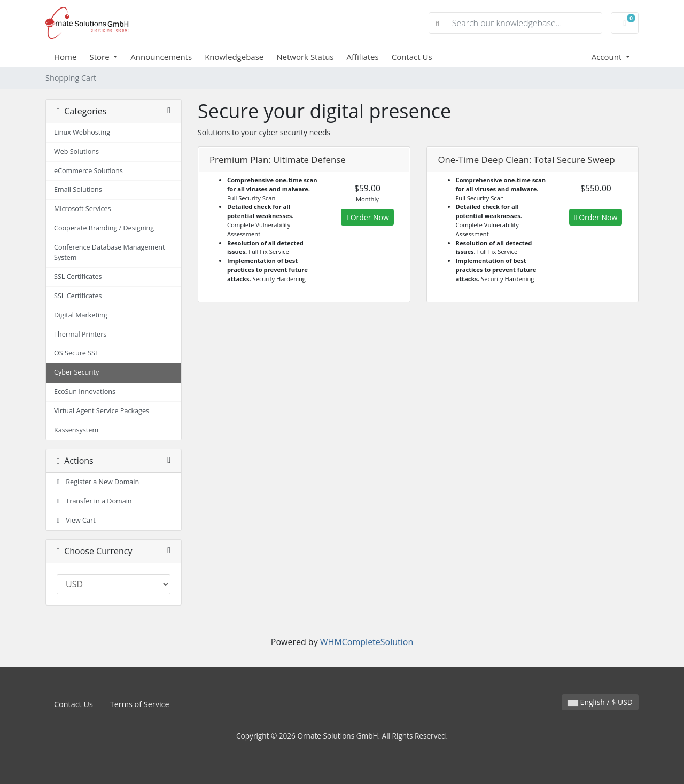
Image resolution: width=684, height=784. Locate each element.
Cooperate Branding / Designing (104, 228)
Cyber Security (76, 372)
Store (100, 57)
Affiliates (363, 57)
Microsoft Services (83, 209)
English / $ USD (600, 702)
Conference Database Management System (109, 252)
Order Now (367, 217)
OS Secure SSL (76, 353)
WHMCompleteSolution (367, 642)
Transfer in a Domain (93, 501)
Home (65, 57)
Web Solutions (76, 152)
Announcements (161, 57)
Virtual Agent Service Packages (102, 411)
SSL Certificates (78, 277)
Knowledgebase (234, 57)
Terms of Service (140, 704)
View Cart (75, 520)
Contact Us (412, 57)
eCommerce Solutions (88, 171)
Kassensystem (76, 430)
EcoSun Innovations (85, 391)
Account (608, 57)
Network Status (305, 57)
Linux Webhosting (82, 132)
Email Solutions (78, 189)
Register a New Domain (96, 482)
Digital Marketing (81, 315)
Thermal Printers (80, 334)
